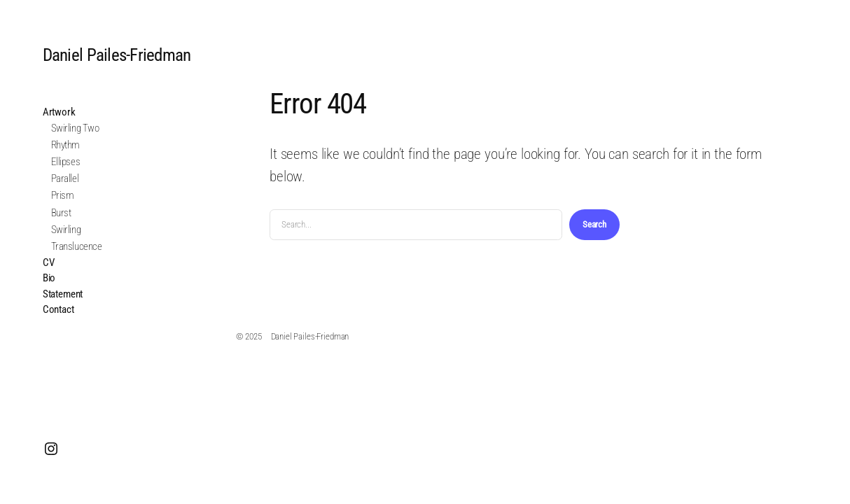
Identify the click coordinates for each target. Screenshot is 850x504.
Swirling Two (75, 128)
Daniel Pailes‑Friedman (117, 55)
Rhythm (65, 145)
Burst (61, 213)
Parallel (65, 178)
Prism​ (63, 195)
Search (594, 224)
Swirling (66, 230)
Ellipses (65, 162)
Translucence (77, 246)
